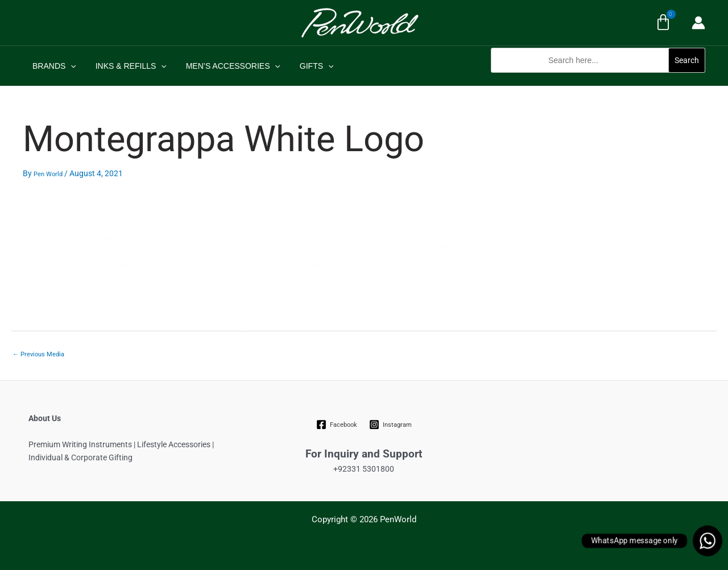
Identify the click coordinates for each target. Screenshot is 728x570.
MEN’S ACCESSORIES (225, 66)
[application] (69, 66)
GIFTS (305, 66)
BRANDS (53, 66)
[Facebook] (337, 425)
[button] (598, 79)
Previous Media (38, 354)
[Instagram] (390, 425)
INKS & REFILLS (126, 66)
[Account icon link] (698, 23)
